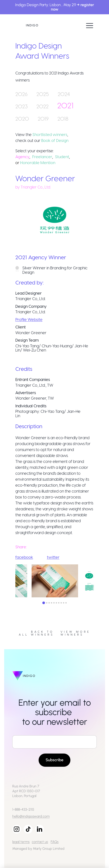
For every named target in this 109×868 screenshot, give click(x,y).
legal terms (21, 842)
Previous (12, 582)
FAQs (55, 842)
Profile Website (29, 319)
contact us (40, 842)
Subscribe (54, 760)
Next (97, 582)
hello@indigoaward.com (31, 816)
